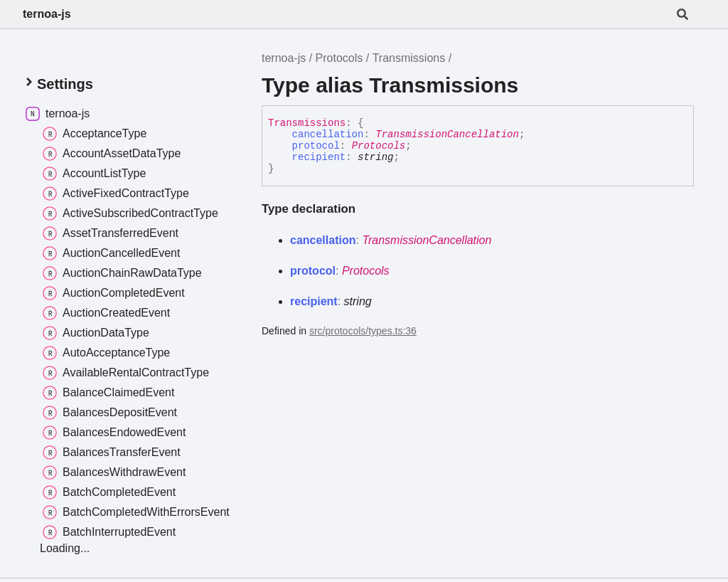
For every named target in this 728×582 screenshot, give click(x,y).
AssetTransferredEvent (111, 233)
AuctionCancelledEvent (111, 253)
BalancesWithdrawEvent (114, 472)
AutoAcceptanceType (106, 353)
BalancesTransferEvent (112, 453)
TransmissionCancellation (447, 134)
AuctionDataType (96, 333)
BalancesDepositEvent (110, 413)
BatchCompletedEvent (109, 492)
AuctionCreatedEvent (106, 313)
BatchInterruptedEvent (109, 532)
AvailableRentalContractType (126, 373)
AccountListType (94, 174)
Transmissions (409, 58)
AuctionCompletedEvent (114, 293)
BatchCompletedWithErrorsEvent (136, 512)
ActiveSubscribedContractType (130, 213)
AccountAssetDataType (112, 154)
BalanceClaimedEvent (108, 393)
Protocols (339, 58)
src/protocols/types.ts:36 (363, 331)
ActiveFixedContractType (116, 194)
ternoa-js (47, 14)
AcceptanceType (95, 134)
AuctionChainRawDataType (122, 273)
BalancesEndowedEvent (114, 433)
